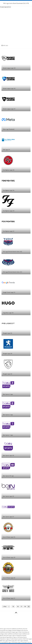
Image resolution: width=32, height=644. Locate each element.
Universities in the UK (26, 642)
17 (21, 607)
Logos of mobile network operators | (15, 639)
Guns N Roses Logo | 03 (9, 557)
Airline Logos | (3, 629)
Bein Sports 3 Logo (8, 394)
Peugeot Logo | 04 (8, 333)
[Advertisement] (16, 26)
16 (18, 607)
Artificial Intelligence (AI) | (18, 630)
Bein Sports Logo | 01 (8, 517)
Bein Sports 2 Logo (8, 415)
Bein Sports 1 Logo (8, 435)
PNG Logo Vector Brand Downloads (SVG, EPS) (16, 3)
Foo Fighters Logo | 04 (9, 190)
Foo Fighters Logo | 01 (9, 231)
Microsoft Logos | (8, 636)
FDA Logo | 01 (7, 150)
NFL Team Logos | (19, 641)
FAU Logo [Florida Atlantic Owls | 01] (12, 272)
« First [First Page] (5, 607)
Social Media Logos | (16, 642)
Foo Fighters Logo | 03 (9, 211)
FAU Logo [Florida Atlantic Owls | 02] (12, 252)
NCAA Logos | (12, 641)
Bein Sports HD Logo (8, 476)
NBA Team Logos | (4, 641)
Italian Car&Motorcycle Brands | (12, 634)
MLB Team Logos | (28, 639)
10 (13, 607)
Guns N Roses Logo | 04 (9, 537)
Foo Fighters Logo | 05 (9, 170)
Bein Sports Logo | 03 (8, 455)
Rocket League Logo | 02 (9, 88)
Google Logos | (15, 632)
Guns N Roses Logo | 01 (9, 598)
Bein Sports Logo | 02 (8, 496)
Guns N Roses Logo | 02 (9, 578)
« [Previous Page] (9, 607)
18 (25, 607)
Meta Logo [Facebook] (9, 129)
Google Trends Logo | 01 (9, 292)
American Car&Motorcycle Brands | (15, 629)
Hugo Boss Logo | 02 (8, 313)
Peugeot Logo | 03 (8, 354)
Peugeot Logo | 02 (8, 374)
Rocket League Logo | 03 (9, 68)
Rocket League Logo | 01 (9, 109)
